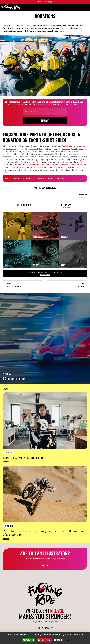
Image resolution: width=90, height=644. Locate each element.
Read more (6, 461)
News (5, 389)
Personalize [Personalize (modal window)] (59, 640)
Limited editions (23, 206)
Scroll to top (83, 195)
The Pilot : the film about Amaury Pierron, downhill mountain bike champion (44, 533)
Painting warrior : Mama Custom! (25, 458)
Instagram (45, 628)
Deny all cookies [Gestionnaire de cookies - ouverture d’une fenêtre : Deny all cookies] (44, 640)
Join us (45, 565)
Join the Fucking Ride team (45, 188)
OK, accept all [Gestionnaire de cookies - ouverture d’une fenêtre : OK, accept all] (29, 640)
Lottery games (67, 206)
